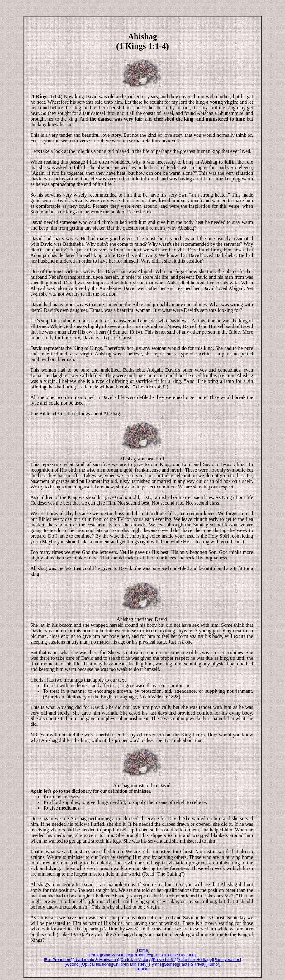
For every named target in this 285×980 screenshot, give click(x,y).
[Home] (142, 950)
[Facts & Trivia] (192, 964)
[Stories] (171, 964)
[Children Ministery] (130, 964)
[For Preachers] (58, 960)
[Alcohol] (73, 964)
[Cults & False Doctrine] (174, 955)
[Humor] (213, 964)
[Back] (142, 969)
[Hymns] (155, 964)
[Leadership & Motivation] (96, 960)
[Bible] (95, 955)
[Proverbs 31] (164, 960)
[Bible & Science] (117, 955)
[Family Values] (227, 960)
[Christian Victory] (135, 960)
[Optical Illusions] (96, 964)
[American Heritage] (195, 960)
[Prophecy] (142, 955)
